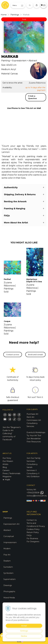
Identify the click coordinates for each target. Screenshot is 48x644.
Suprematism (10, 579)
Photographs (9, 591)
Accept (24, 626)
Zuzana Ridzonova (37, 83)
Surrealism (8, 567)
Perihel (7, 279)
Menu (15, 5)
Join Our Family (34, 458)
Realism (7, 561)
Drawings (8, 585)
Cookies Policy (33, 529)
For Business (33, 538)
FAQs (29, 535)
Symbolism (8, 573)
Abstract (7, 530)
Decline (24, 636)
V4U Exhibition (33, 477)
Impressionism (10, 542)
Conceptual (9, 536)
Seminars (31, 461)
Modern (7, 549)
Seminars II (32, 470)
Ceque (7, 321)
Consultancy (32, 464)
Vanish (30, 467)
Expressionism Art (11, 524)
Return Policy (33, 532)
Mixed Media (9, 598)
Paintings (8, 518)
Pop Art (7, 555)
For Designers (33, 542)
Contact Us (32, 520)
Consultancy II (33, 473)
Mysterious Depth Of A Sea (34, 280)
